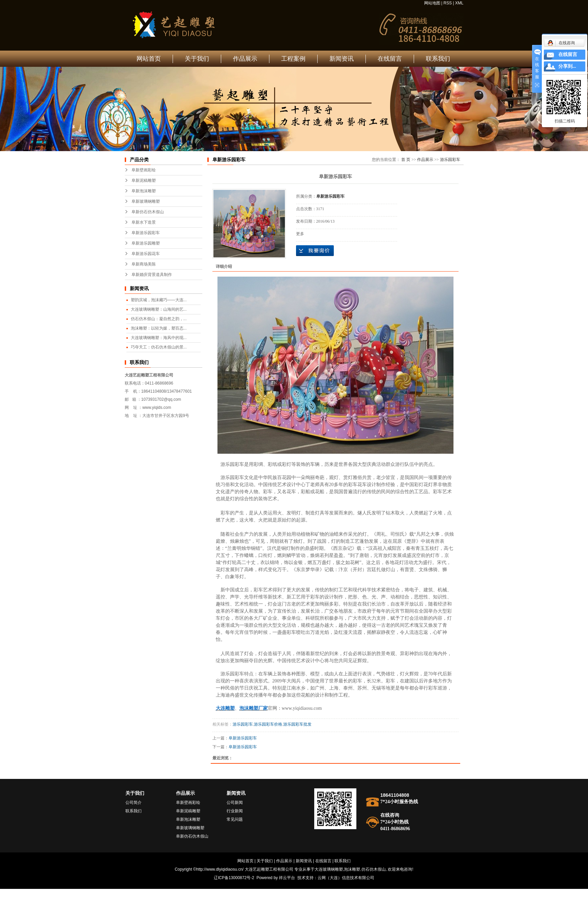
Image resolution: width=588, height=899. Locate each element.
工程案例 (293, 59)
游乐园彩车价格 (268, 724)
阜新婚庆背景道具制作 (152, 275)
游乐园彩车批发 (297, 724)
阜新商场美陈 (144, 264)
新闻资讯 (342, 59)
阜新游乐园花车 (146, 254)
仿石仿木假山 (374, 869)
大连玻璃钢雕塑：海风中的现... (159, 338)
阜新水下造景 (144, 222)
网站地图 (432, 3)
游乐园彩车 (450, 160)
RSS (448, 3)
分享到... (567, 66)
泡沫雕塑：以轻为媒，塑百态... (159, 328)
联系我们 (438, 59)
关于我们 (197, 59)
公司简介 (134, 803)
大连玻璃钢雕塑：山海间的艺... (159, 309)
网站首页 (149, 59)
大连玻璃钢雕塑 (329, 869)
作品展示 (245, 59)
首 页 (406, 160)
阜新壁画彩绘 (144, 170)
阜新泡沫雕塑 (144, 191)
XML (459, 3)
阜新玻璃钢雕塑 (146, 201)
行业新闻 (235, 811)
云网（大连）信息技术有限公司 (346, 878)
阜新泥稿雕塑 (144, 180)
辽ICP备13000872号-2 (234, 878)
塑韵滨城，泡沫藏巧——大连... (159, 300)
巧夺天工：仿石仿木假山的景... (159, 347)
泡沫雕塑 (352, 869)
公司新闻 (235, 803)
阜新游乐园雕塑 (146, 243)
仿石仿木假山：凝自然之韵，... (159, 319)
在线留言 (390, 59)
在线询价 (315, 251)
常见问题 (235, 819)
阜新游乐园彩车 (146, 233)
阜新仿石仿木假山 (148, 212)
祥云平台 (287, 878)
